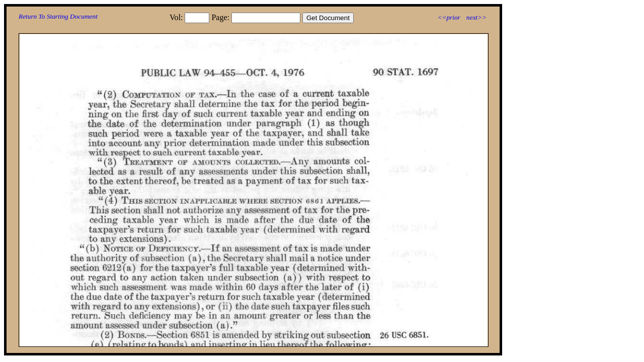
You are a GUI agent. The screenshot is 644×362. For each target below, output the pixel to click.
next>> (476, 17)
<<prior (449, 17)
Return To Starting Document (58, 16)
